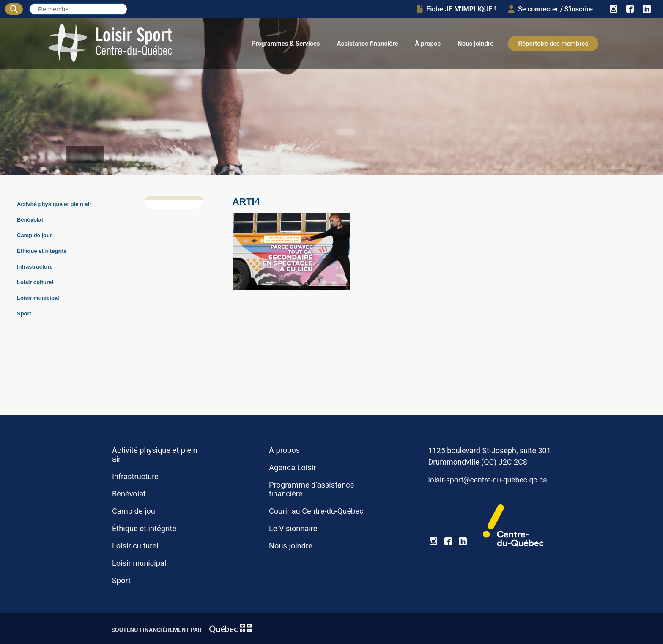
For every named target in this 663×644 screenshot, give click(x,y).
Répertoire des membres (553, 44)
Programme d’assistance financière (311, 489)
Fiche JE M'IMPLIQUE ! (456, 9)
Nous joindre (475, 44)
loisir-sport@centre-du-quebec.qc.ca (487, 480)
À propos (428, 44)
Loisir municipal (38, 298)
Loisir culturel (35, 282)
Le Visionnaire (293, 528)
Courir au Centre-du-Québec (316, 511)
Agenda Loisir (292, 467)
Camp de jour (34, 235)
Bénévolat (30, 220)
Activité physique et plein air (54, 204)
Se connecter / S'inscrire (550, 9)
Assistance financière (368, 44)
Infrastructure (35, 267)
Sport (24, 314)
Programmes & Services (286, 44)
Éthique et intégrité (42, 251)
